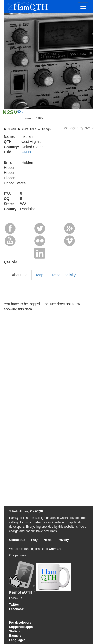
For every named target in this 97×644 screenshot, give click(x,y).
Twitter (14, 605)
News (47, 540)
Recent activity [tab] (64, 275)
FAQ (34, 540)
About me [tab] (20, 275)
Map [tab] (40, 275)
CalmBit (55, 549)
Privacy (63, 540)
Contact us (17, 540)
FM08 (26, 152)
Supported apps (21, 627)
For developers (20, 623)
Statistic (15, 631)
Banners (15, 636)
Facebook (16, 609)
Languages (17, 640)
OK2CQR (37, 511)
